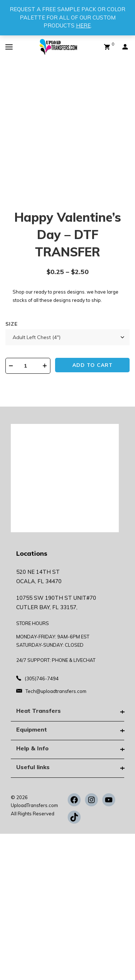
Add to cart (93, 365)
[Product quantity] (28, 366)
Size (12, 324)
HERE (83, 25)
